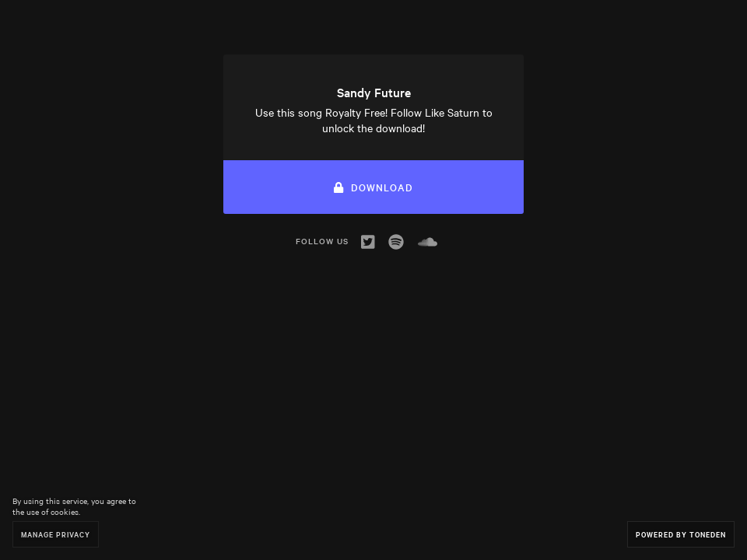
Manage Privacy (56, 534)
